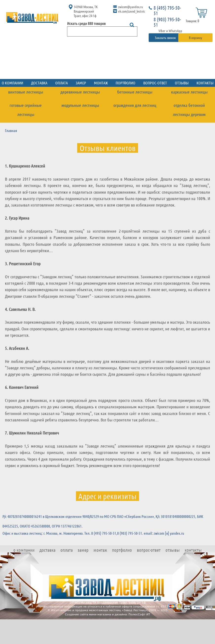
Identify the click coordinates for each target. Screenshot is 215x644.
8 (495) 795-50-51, (104, 533)
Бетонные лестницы (135, 92)
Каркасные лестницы (189, 92)
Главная (11, 130)
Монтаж (101, 83)
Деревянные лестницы (80, 92)
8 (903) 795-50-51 (167, 22)
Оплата (62, 83)
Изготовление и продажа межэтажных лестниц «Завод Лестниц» (99, 610)
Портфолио (125, 83)
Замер (81, 83)
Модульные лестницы (80, 105)
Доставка (39, 83)
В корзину (196, 38)
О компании (24, 550)
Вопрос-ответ (155, 83)
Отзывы (182, 83)
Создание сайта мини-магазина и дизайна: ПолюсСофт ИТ (107, 615)
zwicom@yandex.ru (131, 7)
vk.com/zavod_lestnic (132, 11)
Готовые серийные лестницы (26, 110)
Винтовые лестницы (26, 92)
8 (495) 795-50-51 (167, 10)
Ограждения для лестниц (135, 105)
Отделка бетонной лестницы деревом (189, 110)
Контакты (193, 550)
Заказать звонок (166, 38)
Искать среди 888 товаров (86, 23)
